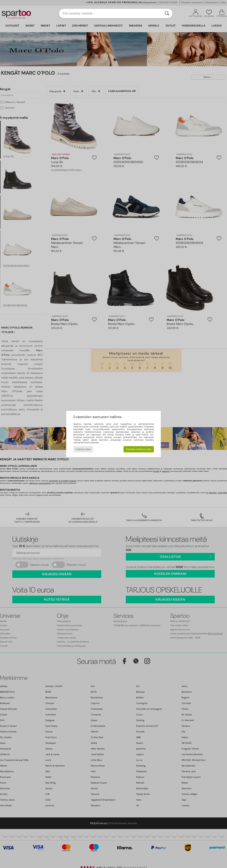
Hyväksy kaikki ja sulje (139, 449)
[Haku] (167, 13)
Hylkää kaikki (83, 449)
